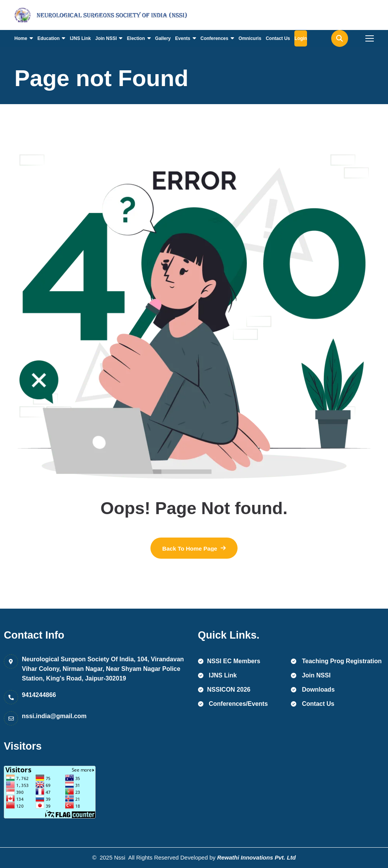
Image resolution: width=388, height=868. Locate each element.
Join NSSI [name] (311, 675)
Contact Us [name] (313, 704)
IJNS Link (80, 38)
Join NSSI (106, 38)
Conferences (214, 38)
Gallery (163, 38)
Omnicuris (250, 38)
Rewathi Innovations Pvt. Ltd (257, 857)
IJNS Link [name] (217, 675)
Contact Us (278, 38)
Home (21, 38)
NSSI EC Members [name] (229, 661)
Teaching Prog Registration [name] (336, 661)
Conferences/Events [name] (233, 704)
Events (182, 38)
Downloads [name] (313, 690)
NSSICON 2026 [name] (224, 690)
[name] (49, 15)
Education (48, 38)
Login (301, 38)
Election (136, 38)
